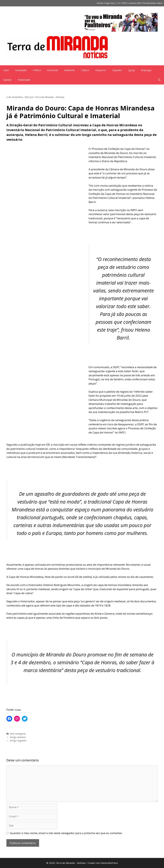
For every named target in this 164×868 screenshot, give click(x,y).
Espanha (117, 70)
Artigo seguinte (18, 741)
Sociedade (21, 70)
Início (6, 70)
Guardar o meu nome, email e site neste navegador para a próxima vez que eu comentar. (66, 833)
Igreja (131, 70)
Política (37, 70)
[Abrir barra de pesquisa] (159, 80)
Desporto (101, 70)
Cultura (85, 70)
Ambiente (70, 70)
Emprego (146, 70)
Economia (53, 70)
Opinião (7, 80)
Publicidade (24, 80)
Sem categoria (18, 734)
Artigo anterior (18, 737)
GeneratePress (109, 863)
